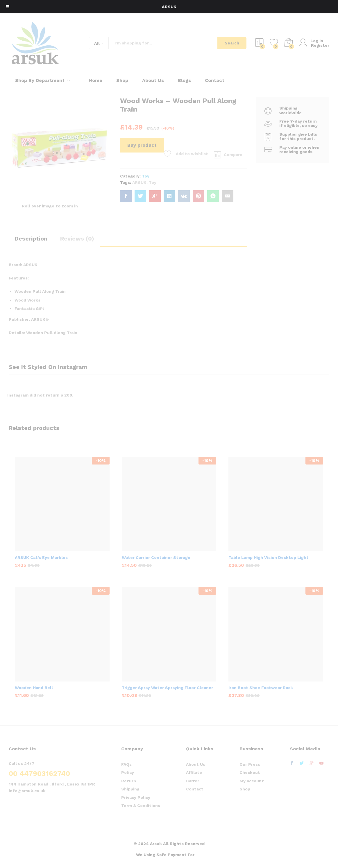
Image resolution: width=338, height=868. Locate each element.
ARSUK (169, 7)
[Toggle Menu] (8, 7)
